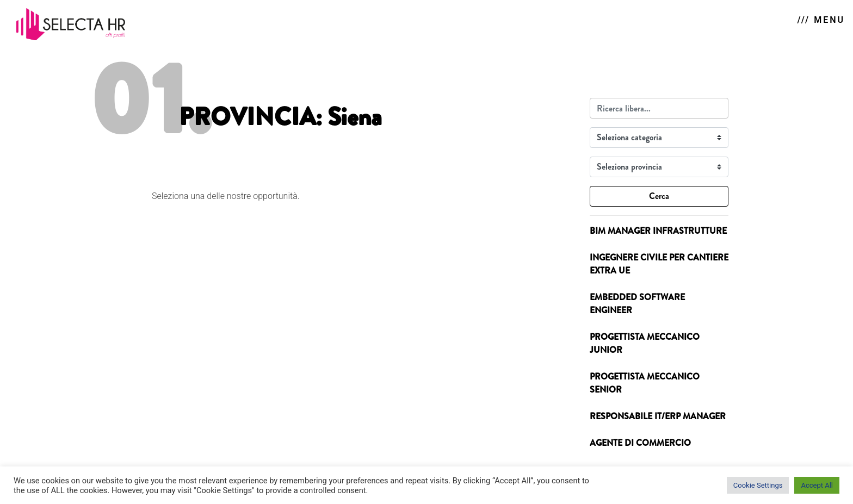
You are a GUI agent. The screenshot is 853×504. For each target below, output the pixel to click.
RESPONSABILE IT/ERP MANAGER (658, 416)
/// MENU (821, 20)
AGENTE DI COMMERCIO (640, 443)
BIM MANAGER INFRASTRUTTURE (658, 231)
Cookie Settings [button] (758, 485)
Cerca (659, 196)
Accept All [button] (817, 485)
